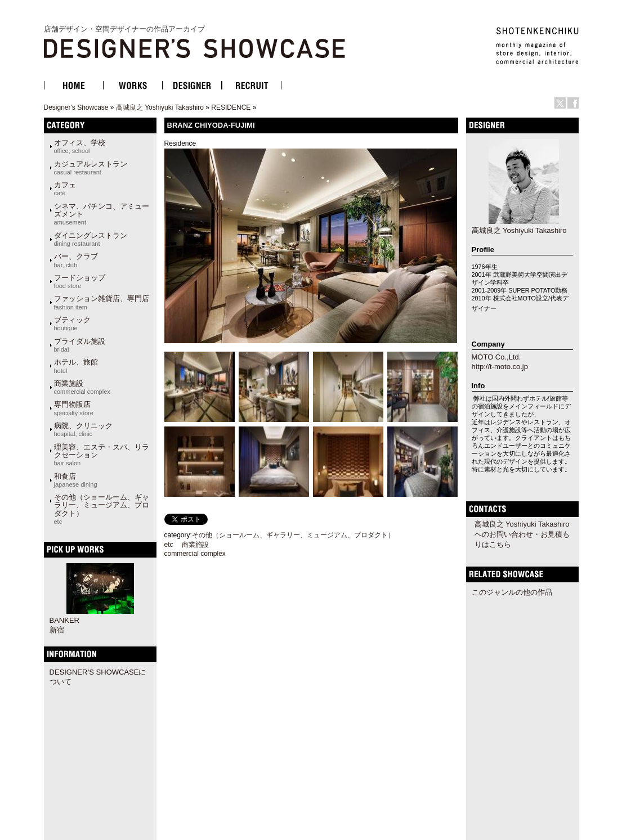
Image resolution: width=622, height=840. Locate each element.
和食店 (76, 480)
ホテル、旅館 (76, 366)
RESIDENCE (231, 107)
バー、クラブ (76, 260)
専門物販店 (74, 408)
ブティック (72, 324)
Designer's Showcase (76, 107)
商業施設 (82, 387)
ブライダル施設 (80, 345)
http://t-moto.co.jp (500, 367)
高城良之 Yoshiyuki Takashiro (160, 107)
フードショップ (80, 281)
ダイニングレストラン (91, 239)
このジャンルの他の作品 (512, 592)
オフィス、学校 (80, 146)
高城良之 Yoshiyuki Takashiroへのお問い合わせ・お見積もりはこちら (522, 534)
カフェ (65, 188)
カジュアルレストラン (91, 168)
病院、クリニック (83, 429)
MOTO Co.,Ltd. (496, 357)
